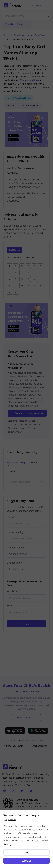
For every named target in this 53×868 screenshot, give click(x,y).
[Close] (49, 817)
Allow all (27, 861)
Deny (26, 852)
